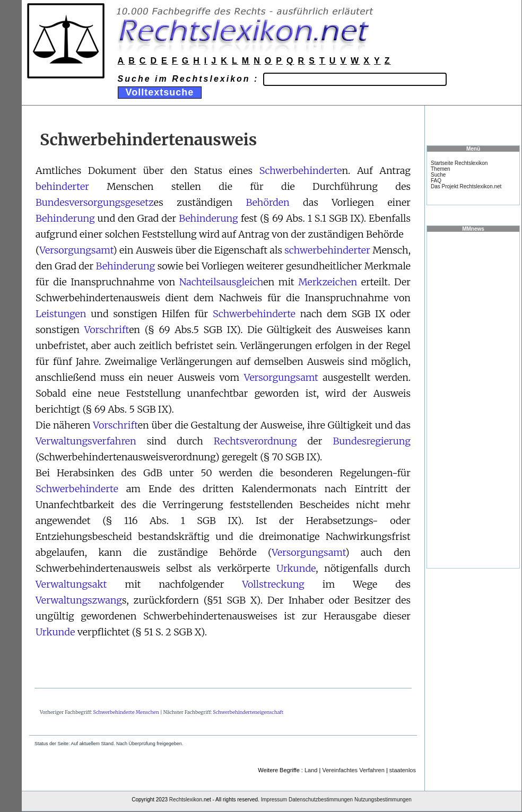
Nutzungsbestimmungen (383, 800)
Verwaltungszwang (79, 600)
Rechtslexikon (186, 800)
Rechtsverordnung (255, 441)
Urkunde (296, 568)
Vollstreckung (273, 584)
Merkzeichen (328, 282)
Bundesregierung (372, 441)
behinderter (62, 186)
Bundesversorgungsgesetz (95, 202)
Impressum (274, 800)
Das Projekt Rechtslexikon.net (466, 186)
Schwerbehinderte (301, 171)
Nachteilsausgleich (221, 282)
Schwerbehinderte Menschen (126, 712)
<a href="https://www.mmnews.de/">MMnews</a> (473, 399)
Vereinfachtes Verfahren (353, 770)
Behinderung (65, 218)
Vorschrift (107, 330)
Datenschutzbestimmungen (321, 800)
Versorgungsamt (76, 250)
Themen (441, 169)
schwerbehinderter (327, 250)
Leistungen (61, 314)
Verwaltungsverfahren (86, 441)
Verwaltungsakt (71, 584)
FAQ (436, 181)
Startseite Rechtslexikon (459, 163)
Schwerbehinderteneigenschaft (248, 712)
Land (311, 770)
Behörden (267, 202)
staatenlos (403, 770)
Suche (438, 175)
